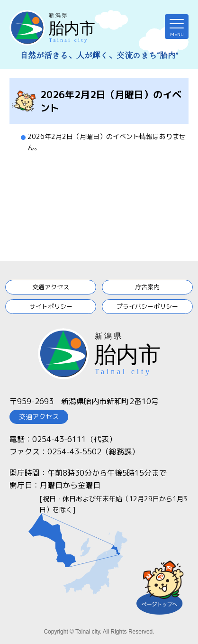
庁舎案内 (147, 287)
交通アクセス (51, 287)
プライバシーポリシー (147, 306)
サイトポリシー (51, 306)
